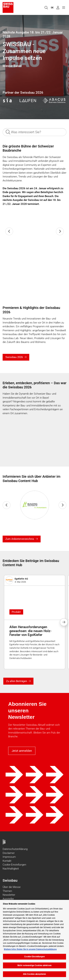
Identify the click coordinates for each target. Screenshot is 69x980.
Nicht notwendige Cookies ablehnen (34, 965)
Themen (7, 891)
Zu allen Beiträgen (17, 681)
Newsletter (9, 895)
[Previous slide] (9, 231)
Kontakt (7, 861)
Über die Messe (12, 887)
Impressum (9, 857)
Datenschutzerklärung (15, 849)
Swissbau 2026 (14, 357)
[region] (34, 940)
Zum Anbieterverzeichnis (20, 539)
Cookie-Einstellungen (14, 865)
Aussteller (8, 899)
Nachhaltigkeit (11, 869)
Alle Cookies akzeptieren (35, 974)
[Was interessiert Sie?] (34, 132)
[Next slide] (60, 231)
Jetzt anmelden (22, 751)
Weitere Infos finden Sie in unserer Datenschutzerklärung (30, 949)
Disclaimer (9, 853)
